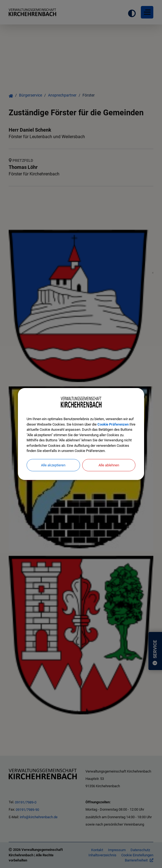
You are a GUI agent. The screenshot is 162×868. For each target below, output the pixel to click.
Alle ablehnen (109, 465)
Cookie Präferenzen (113, 424)
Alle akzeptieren (53, 465)
